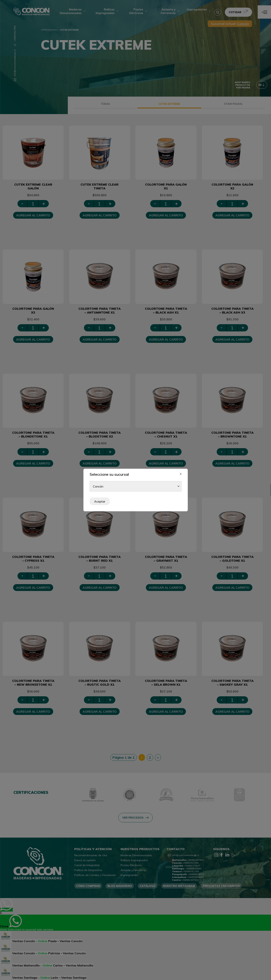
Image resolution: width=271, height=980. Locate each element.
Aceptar (100, 501)
